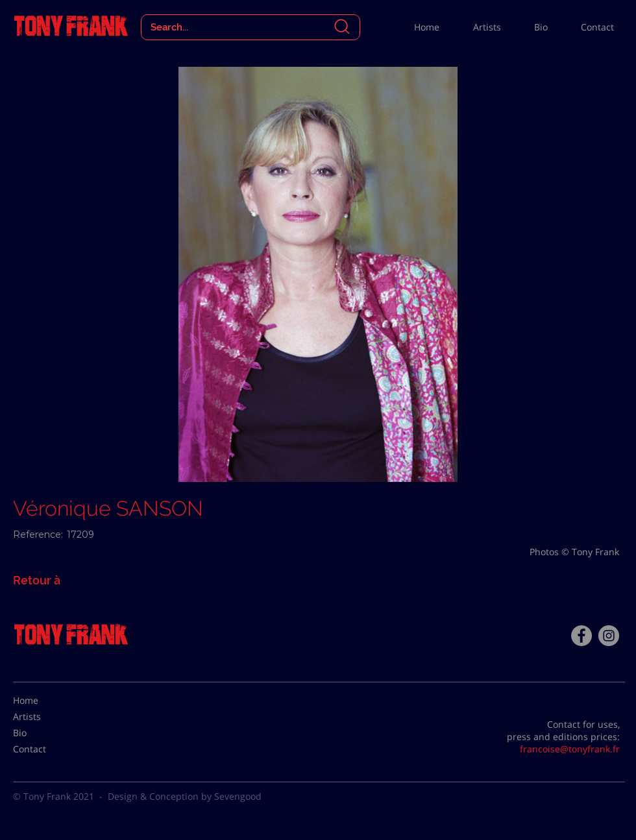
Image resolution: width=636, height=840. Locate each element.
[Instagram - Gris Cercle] (609, 636)
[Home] (45, 701)
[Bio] (45, 733)
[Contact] (45, 749)
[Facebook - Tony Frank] (581, 636)
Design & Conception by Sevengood (185, 796)
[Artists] (45, 717)
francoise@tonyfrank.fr (570, 749)
